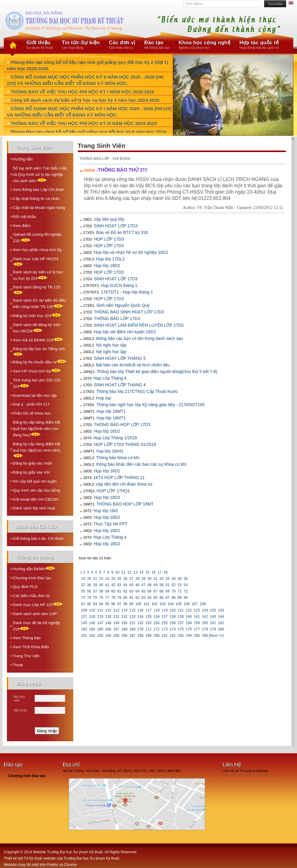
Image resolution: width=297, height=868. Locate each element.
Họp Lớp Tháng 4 (110, 378)
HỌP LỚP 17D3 (109, 239)
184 (108, 636)
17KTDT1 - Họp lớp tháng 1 (127, 292)
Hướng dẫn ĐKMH (34, 569)
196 (205, 636)
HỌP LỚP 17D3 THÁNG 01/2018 (125, 444)
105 (179, 604)
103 (163, 604)
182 (92, 636)
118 (157, 610)
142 (205, 617)
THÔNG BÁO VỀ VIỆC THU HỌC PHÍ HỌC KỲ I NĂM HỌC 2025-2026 (82, 92)
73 (83, 598)
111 (100, 610)
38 (89, 585)
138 (173, 617)
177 (197, 629)
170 (140, 629)
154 (157, 623)
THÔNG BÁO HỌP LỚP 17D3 (122, 425)
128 (92, 617)
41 (107, 585)
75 (95, 598)
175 (181, 629)
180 (221, 629)
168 (124, 629)
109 (84, 610)
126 (221, 610)
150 (124, 623)
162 (221, 623)
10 (117, 572)
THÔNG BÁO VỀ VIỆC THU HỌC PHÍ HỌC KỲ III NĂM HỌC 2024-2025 (84, 123)
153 (148, 623)
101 (146, 604)
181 (84, 636)
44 (125, 585)
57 (95, 591)
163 (84, 629)
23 (107, 579)
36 (186, 579)
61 (119, 591)
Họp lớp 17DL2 (111, 259)
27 (131, 579)
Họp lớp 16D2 (107, 266)
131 (116, 617)
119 (165, 610)
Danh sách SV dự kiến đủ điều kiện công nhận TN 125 (40, 303)
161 (213, 623)
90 (186, 598)
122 (189, 610)
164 (92, 629)
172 (157, 629)
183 (100, 636)
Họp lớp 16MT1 (111, 411)
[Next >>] (216, 636)
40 (101, 585)
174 (173, 629)
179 (213, 629)
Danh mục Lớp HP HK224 (36, 261)
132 (124, 617)
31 (156, 579)
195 (197, 636)
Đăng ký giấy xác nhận (33, 463)
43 (119, 585)
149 (116, 623)
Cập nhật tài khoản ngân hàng (39, 208)
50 (162, 585)
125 (213, 610)
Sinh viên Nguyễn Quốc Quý (123, 305)
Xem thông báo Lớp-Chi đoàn (39, 190)
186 (124, 636)
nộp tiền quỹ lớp (109, 219)
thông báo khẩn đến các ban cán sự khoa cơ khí (141, 464)
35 (180, 579)
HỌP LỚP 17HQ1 (113, 491)
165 (100, 629)
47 (144, 585)
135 (148, 617)
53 (180, 585)
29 (144, 579)
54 (186, 585)
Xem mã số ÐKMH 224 (38, 340)
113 (116, 610)
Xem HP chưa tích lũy (37, 371)
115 (133, 610)
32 (162, 579)
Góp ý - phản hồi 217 (31, 404)
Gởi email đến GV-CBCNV (36, 499)
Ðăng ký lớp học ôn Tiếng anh (39, 351)
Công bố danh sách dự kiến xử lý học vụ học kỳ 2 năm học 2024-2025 (85, 100)
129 (100, 617)
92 (89, 604)
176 (189, 629)
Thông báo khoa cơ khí (118, 458)
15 (147, 572)
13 (135, 572)
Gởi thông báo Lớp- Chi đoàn (38, 538)
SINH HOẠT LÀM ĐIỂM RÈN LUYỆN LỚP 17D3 (139, 325)
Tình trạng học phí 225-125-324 (37, 383)
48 (150, 585)
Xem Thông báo (27, 638)
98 (125, 604)
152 (140, 623)
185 (116, 636)
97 (119, 604)
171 (148, 629)
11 (123, 572)
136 (157, 617)
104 (171, 604)
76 (101, 598)
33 (168, 579)
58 (101, 591)
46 (137, 585)
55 (83, 591)
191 (165, 636)
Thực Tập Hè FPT (110, 524)
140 (189, 617)
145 (84, 623)
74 (89, 598)
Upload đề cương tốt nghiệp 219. (37, 238)
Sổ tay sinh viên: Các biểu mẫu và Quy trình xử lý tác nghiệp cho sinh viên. (40, 174)
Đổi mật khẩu (25, 217)
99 (131, 604)
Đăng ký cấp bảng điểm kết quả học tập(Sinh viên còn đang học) (37, 429)
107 (195, 604)
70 (174, 591)
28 (137, 579)
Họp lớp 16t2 (106, 511)
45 (131, 585)
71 (180, 591)
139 (181, 617)
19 (83, 579)
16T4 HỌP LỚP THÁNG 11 (119, 478)
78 (113, 598)
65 (144, 591)
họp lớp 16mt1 (110, 451)
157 (181, 623)
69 (168, 591)
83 (144, 598)
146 (92, 623)
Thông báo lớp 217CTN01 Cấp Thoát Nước (137, 391)
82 (137, 598)
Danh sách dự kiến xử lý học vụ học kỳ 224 (38, 275)
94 (101, 604)
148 (108, 623)
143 (213, 617)
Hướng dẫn (23, 159)
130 (108, 617)
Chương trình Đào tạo (32, 578)
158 (189, 623)
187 (133, 636)
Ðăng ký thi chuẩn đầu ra (40, 362)
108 (203, 604)
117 (148, 610)
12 (129, 572)
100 (139, 604)
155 (165, 623)
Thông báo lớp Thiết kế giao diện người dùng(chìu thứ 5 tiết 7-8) (157, 372)
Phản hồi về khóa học (32, 413)
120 (173, 610)
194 (189, 636)
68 (162, 591)
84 (150, 598)
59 (107, 591)
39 (95, 585)
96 (113, 604)
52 (174, 585)
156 (173, 623)
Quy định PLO (25, 587)
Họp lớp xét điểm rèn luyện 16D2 (125, 332)
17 (160, 572)
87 (168, 598)
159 (197, 623)
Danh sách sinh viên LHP (35, 614)
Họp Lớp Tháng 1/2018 (115, 438)
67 (156, 591)
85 (156, 598)
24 (113, 579)
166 (108, 629)
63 (131, 591)
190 (157, 636)
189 (148, 636)
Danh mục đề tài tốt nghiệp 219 (36, 626)
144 (221, 617)
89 (180, 598)
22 (101, 579)
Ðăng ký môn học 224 (37, 315)
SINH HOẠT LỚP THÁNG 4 (120, 385)
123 (197, 610)
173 (165, 629)
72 (186, 591)
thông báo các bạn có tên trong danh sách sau (140, 338)
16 (153, 572)
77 (107, 598)
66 (150, 591)
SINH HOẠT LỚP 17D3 (116, 226)
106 (187, 604)
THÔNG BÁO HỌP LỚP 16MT (125, 504)
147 (100, 623)
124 (205, 610)
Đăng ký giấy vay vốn (32, 472)
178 (205, 629)
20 (89, 579)
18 (166, 572)
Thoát (18, 665)
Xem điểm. (22, 226)
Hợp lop (104, 398)
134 (140, 617)
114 (124, 610)
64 (137, 591)
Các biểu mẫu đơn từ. (32, 596)
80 (125, 598)
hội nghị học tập (111, 345)
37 (83, 585)
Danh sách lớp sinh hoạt (34, 508)
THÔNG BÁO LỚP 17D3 (117, 319)
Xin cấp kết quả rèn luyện (35, 481)
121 (181, 610)
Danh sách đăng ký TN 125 (37, 290)
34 (174, 579)
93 (95, 604)
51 (168, 585)
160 (205, 623)
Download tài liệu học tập (35, 395)
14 (141, 572)
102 (155, 604)
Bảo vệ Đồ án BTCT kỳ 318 (122, 232)
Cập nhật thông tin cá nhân (36, 199)
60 (113, 591)
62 (125, 591)
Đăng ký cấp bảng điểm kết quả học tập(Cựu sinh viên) (37, 450)
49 (156, 585)
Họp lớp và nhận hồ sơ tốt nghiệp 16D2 (131, 252)
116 (140, 610)
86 (162, 598)
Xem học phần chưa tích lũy (38, 250)
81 (131, 598)
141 (197, 617)
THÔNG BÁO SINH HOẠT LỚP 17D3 (129, 312)
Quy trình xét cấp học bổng (37, 490)
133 (133, 617)
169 (133, 629)
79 (119, 598)
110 (92, 610)
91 (83, 604)
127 (84, 617)
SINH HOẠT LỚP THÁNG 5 (120, 358)
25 (119, 579)
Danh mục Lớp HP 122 (38, 604)
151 (133, 623)
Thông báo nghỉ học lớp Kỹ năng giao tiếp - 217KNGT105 (150, 405)
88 (174, 598)
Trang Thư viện (26, 656)
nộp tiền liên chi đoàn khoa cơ (124, 484)
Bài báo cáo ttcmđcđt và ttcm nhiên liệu (133, 365)
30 (150, 579)
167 (116, 629)
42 (113, 585)
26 (125, 579)
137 (165, 617)
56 (89, 591)
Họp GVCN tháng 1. (120, 285)
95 (107, 604)
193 (181, 636)
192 (173, 636)
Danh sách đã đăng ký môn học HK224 (37, 328)
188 (140, 636)
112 (108, 610)
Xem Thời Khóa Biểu (31, 647)
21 (95, 579)
